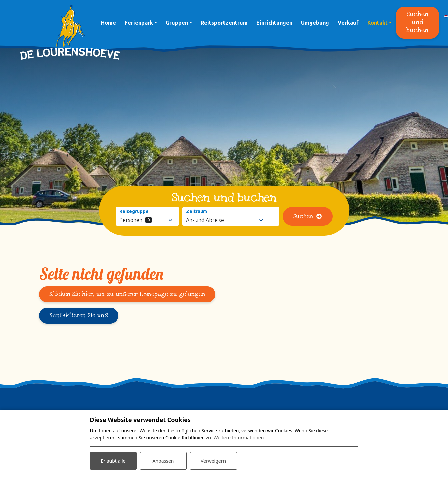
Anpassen (163, 461)
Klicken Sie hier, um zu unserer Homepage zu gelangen (127, 294)
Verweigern (213, 461)
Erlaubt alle (113, 461)
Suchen (303, 216)
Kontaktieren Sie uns (79, 316)
